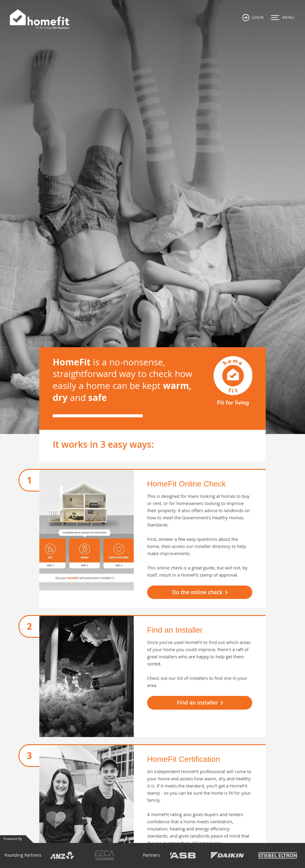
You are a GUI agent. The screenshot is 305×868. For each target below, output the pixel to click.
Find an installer (197, 702)
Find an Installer (175, 630)
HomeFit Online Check (186, 484)
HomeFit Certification (184, 759)
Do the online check (197, 592)
